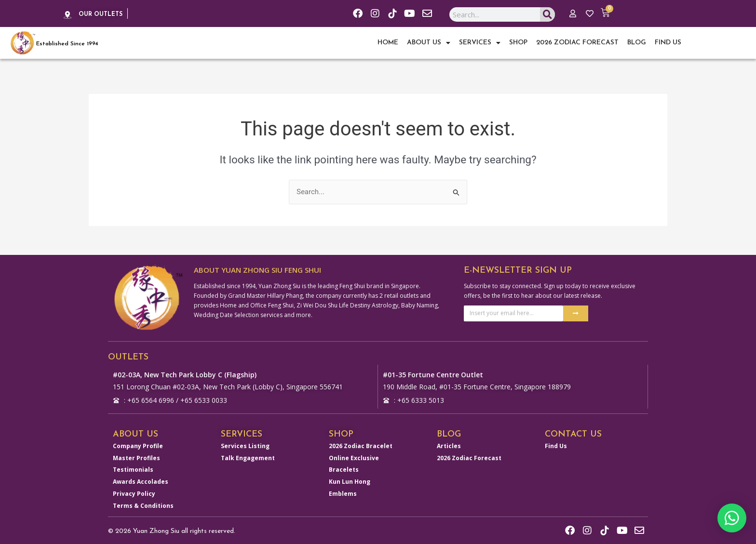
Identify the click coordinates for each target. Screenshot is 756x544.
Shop (518, 43)
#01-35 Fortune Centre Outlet (433, 375)
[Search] (547, 14)
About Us (429, 43)
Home (388, 43)
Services (480, 43)
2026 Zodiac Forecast (577, 43)
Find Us (668, 43)
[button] (732, 518)
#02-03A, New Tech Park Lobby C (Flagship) (185, 375)
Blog (637, 43)
